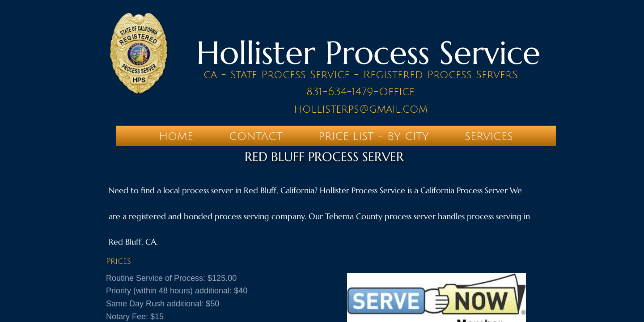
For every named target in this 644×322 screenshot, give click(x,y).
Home (176, 136)
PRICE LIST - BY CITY (374, 136)
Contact (256, 136)
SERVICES (489, 136)
